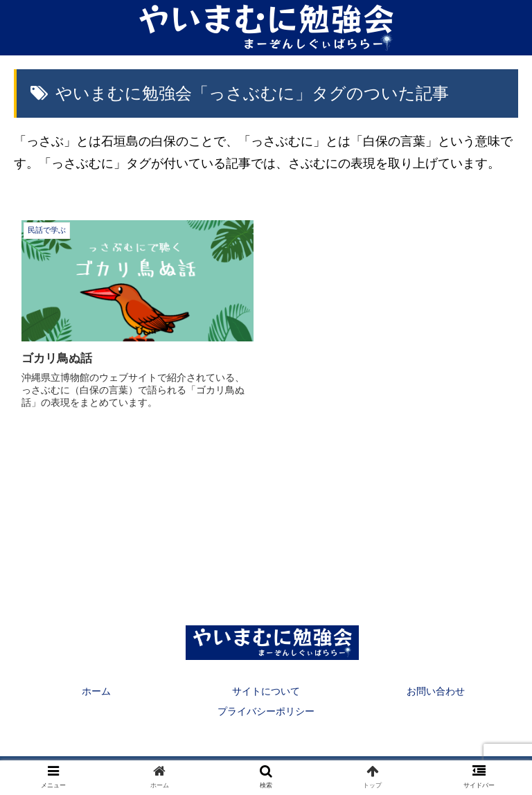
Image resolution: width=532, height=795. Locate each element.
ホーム (96, 691)
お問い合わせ (436, 691)
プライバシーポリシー (266, 711)
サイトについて (266, 691)
